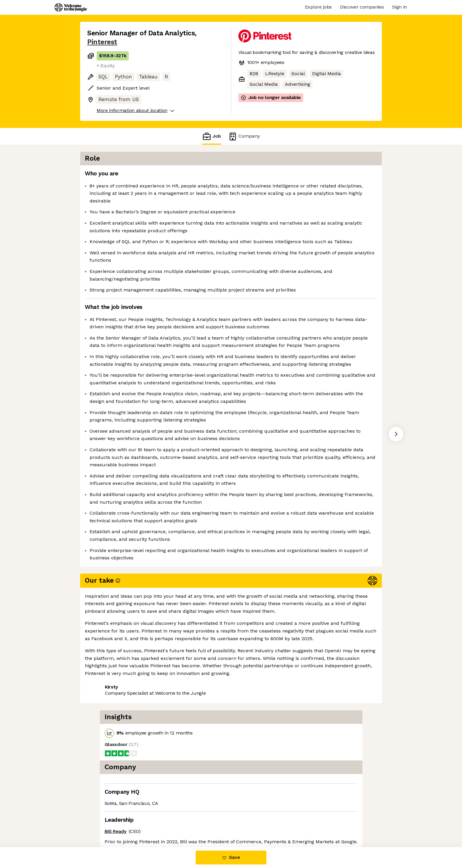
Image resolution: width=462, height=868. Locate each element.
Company (244, 136)
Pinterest (102, 42)
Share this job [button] (103, 822)
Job (212, 136)
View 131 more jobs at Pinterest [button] (164, 822)
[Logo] (71, 7)
